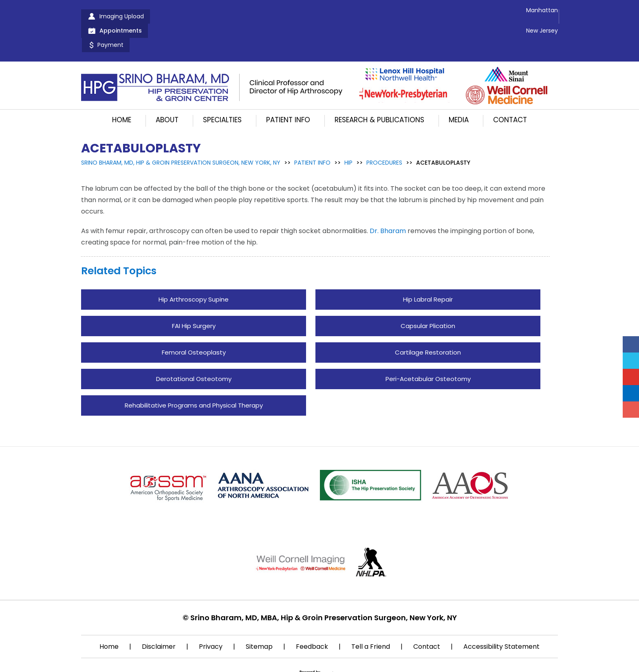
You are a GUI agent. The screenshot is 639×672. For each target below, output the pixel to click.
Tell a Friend (371, 618)
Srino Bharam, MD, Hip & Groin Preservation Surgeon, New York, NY (181, 134)
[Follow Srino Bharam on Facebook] (631, 344)
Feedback (312, 618)
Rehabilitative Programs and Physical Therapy (194, 377)
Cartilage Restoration (428, 324)
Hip (348, 134)
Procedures (384, 134)
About (167, 91)
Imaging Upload (122, 16)
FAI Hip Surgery (194, 297)
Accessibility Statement (501, 618)
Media (459, 91)
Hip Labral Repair (428, 271)
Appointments (191, 16)
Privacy (211, 618)
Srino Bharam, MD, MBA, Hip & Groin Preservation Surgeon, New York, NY (324, 589)
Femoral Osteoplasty (194, 324)
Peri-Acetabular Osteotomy (428, 350)
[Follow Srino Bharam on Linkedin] (631, 393)
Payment (249, 16)
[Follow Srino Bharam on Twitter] (631, 361)
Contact (510, 91)
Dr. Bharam (388, 202)
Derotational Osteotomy (194, 350)
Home (122, 91)
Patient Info (288, 91)
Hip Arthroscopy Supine (194, 271)
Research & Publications (379, 91)
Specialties (222, 91)
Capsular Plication (428, 297)
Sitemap (259, 618)
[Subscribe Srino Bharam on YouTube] (631, 377)
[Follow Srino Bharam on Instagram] (631, 410)
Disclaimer (159, 618)
